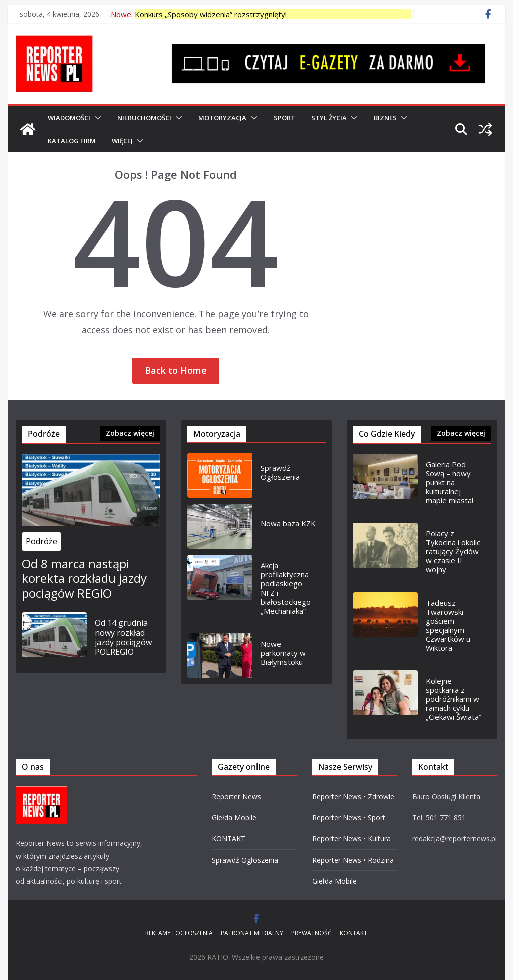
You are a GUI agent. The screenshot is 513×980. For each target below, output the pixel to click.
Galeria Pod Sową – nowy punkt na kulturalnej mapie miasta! (450, 482)
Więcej (122, 141)
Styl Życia (329, 118)
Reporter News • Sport (349, 817)
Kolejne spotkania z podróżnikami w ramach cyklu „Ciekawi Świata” (454, 699)
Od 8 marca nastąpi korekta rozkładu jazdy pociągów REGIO (84, 578)
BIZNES (385, 118)
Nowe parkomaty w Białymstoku (283, 653)
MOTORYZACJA (222, 118)
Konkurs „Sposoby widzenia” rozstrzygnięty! (211, 14)
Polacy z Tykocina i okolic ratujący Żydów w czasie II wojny (453, 551)
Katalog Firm (72, 141)
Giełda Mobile (234, 817)
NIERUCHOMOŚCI (144, 118)
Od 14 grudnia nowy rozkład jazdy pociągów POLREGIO (123, 637)
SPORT (284, 118)
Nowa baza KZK (288, 523)
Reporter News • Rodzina (353, 860)
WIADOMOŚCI (69, 118)
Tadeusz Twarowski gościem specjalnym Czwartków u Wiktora (448, 625)
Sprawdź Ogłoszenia (280, 472)
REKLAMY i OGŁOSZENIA (179, 933)
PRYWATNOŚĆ (311, 933)
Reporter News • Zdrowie (353, 796)
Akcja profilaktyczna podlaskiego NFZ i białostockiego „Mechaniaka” (286, 588)
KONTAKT (229, 838)
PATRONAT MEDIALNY (252, 933)
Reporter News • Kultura (351, 838)
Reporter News (236, 796)
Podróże (41, 541)
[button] (96, 118)
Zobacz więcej (130, 433)
